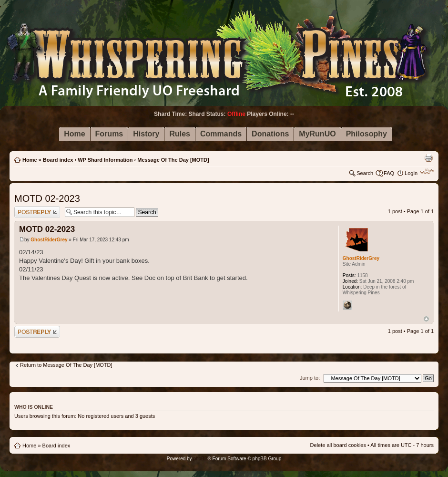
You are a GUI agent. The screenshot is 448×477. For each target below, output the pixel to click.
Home (30, 160)
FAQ (389, 173)
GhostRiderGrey (49, 240)
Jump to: (310, 378)
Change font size (427, 171)
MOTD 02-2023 (47, 198)
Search (365, 173)
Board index (58, 160)
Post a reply (37, 212)
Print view (428, 158)
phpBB (200, 459)
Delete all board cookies (338, 445)
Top (426, 319)
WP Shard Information (105, 160)
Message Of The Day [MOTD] (173, 160)
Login (411, 173)
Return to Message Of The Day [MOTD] (66, 365)
